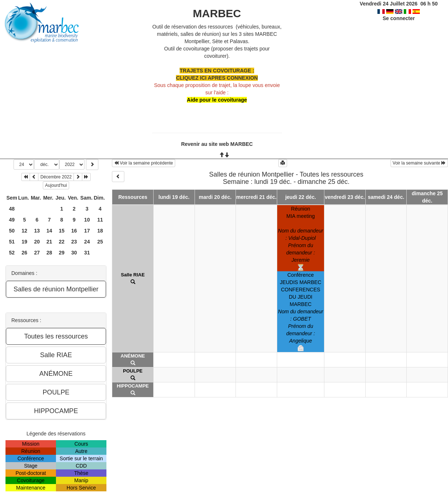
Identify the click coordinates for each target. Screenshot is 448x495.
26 (25, 253)
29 (62, 253)
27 (37, 253)
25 (100, 242)
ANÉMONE (133, 356)
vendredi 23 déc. (345, 197)
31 (87, 253)
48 (12, 209)
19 (25, 242)
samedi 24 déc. (386, 197)
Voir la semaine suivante (419, 163)
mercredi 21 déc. (257, 197)
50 (12, 231)
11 (100, 220)
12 (25, 231)
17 (87, 231)
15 (62, 231)
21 (49, 242)
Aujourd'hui (56, 185)
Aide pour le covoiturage (217, 100)
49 (12, 220)
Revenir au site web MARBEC (217, 144)
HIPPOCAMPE (133, 386)
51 (12, 242)
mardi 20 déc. (215, 197)
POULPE (133, 371)
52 (12, 253)
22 (62, 242)
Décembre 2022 (56, 177)
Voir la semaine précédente (144, 163)
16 (74, 231)
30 (74, 253)
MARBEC (217, 13)
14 (49, 231)
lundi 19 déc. (174, 197)
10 (87, 220)
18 (100, 231)
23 (74, 242)
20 (37, 242)
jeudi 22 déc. (301, 197)
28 (49, 253)
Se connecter (399, 18)
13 (37, 231)
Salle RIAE (133, 275)
